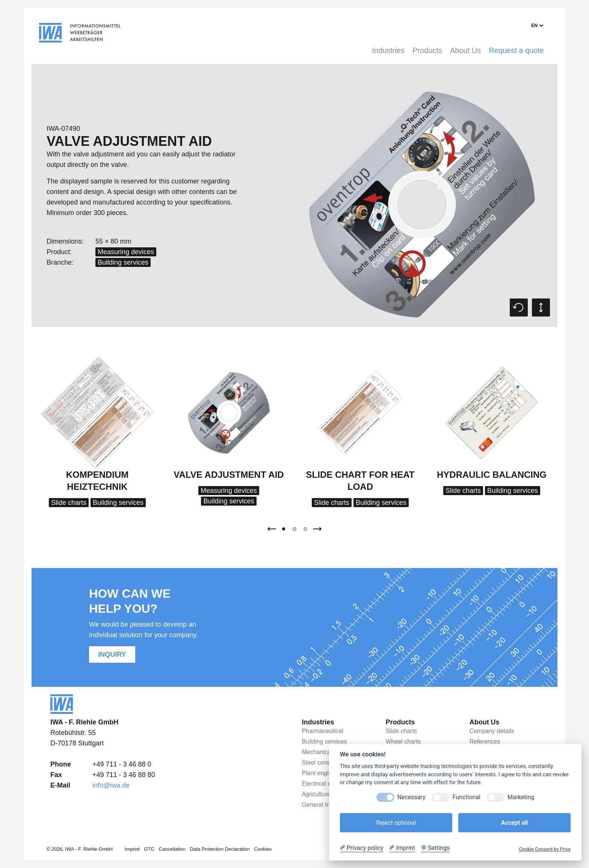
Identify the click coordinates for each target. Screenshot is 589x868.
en (534, 26)
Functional (467, 797)
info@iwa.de (111, 785)
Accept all (514, 823)
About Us (465, 50)
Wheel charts (403, 742)
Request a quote (516, 50)
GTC (149, 849)
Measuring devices (126, 252)
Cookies (263, 849)
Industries (388, 50)
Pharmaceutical (322, 731)
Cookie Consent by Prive (545, 849)
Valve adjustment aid (229, 475)
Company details (492, 731)
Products (427, 50)
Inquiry (112, 654)
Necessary (412, 797)
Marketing (521, 797)
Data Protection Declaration (220, 849)
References (485, 742)
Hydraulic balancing (492, 475)
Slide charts (69, 503)
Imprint (132, 849)
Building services (123, 262)
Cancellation (172, 849)
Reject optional (396, 823)
